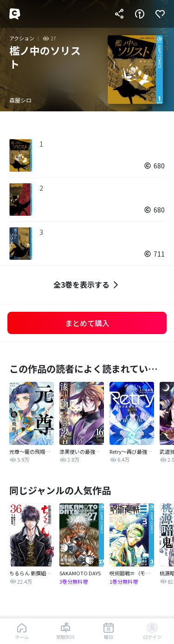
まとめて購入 (87, 323)
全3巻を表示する (87, 285)
